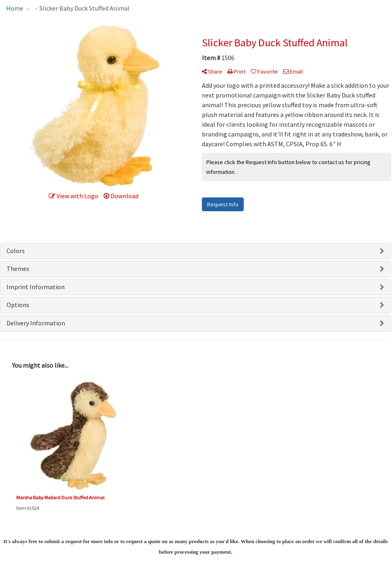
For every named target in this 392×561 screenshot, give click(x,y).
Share (212, 71)
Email (293, 71)
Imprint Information (36, 287)
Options (18, 305)
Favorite (264, 71)
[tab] (196, 251)
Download (121, 196)
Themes (18, 269)
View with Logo (74, 196)
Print (236, 71)
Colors (16, 251)
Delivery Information (36, 323)
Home (15, 8)
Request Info (223, 204)
